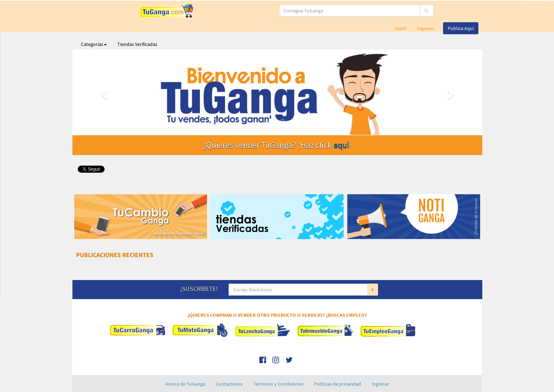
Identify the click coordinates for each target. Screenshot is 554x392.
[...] (249, 11)
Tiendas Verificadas (137, 26)
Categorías (94, 26)
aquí (341, 127)
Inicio (401, 11)
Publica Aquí (461, 11)
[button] (103, 75)
